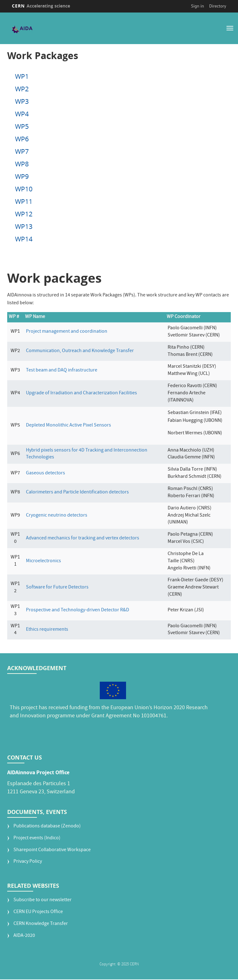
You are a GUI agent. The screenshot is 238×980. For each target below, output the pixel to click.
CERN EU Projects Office (38, 912)
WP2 (22, 89)
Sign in (198, 6)
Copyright (108, 964)
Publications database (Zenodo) (47, 826)
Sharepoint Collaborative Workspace (52, 850)
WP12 (24, 214)
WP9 (22, 176)
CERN (41, 6)
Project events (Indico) (37, 838)
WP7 (22, 151)
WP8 (22, 164)
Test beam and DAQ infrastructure (62, 370)
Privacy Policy (28, 862)
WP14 (24, 239)
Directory (218, 6)
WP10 (24, 189)
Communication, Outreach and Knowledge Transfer (80, 351)
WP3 (22, 101)
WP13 (24, 226)
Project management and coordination (67, 332)
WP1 (22, 76)
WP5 (22, 126)
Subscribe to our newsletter (43, 900)
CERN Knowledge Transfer (41, 924)
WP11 (24, 201)
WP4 (22, 114)
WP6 (22, 139)
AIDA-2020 (24, 936)
